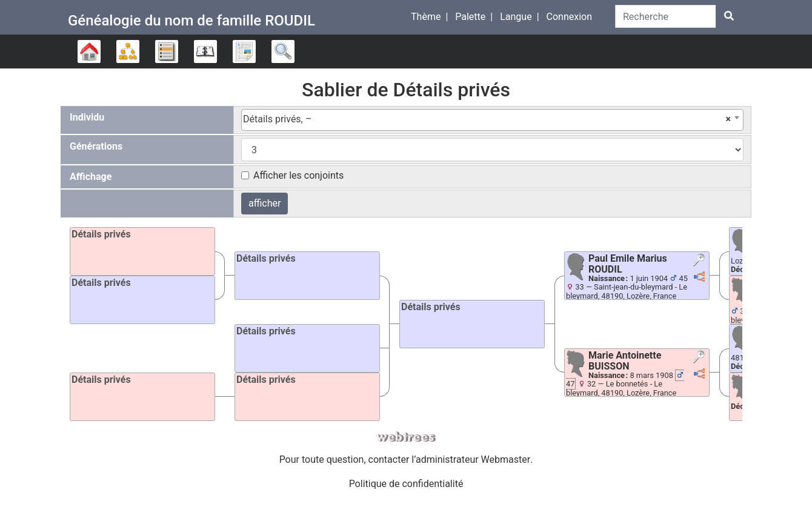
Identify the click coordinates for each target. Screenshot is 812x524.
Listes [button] (167, 51)
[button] (700, 261)
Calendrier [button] (205, 51)
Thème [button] (426, 17)
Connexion (569, 17)
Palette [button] (470, 17)
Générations (96, 146)
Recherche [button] (283, 51)
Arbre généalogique (89, 51)
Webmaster (506, 459)
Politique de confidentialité (406, 484)
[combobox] (492, 120)
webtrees (406, 437)
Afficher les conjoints (298, 175)
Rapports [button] (244, 51)
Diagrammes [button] (128, 51)
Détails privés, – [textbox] (487, 119)
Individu (87, 117)
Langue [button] (516, 17)
